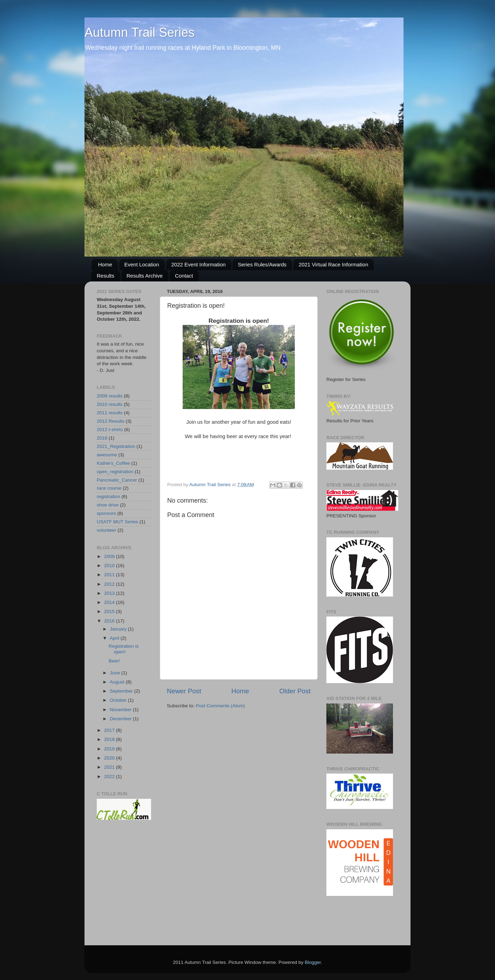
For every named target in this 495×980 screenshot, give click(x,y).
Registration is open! (124, 649)
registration (109, 496)
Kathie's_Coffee (113, 463)
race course (109, 488)
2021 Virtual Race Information (333, 264)
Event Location (142, 264)
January (119, 629)
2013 (110, 593)
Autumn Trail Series (140, 32)
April (115, 638)
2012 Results (111, 421)
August (118, 682)
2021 (110, 767)
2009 (110, 556)
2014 (110, 602)
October (119, 700)
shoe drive (108, 505)
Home (105, 264)
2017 (110, 730)
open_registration (115, 472)
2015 (110, 611)
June (116, 673)
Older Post (295, 691)
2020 (110, 758)
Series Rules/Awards (262, 264)
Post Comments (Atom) (221, 706)
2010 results (110, 404)
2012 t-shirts (110, 430)
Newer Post (184, 691)
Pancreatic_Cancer (117, 480)
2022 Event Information (199, 264)
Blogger (313, 962)
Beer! (114, 661)
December (121, 719)
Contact (184, 276)
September (122, 691)
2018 (102, 438)
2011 (110, 575)
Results (106, 276)
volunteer (107, 530)
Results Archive (145, 276)
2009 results (110, 396)
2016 (110, 621)
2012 (110, 584)
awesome (107, 455)
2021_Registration (116, 446)
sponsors (106, 513)
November (121, 710)
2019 (110, 749)
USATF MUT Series (117, 522)
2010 (110, 566)
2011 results (110, 413)
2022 (110, 777)
